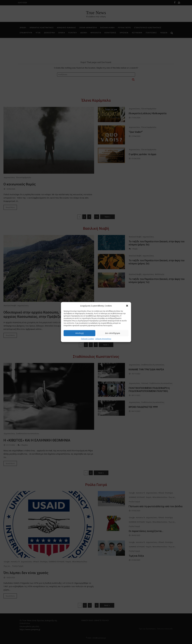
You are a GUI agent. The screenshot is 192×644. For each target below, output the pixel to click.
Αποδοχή (79, 333)
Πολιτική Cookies (87, 339)
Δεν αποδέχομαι (113, 333)
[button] (127, 306)
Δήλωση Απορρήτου (103, 339)
